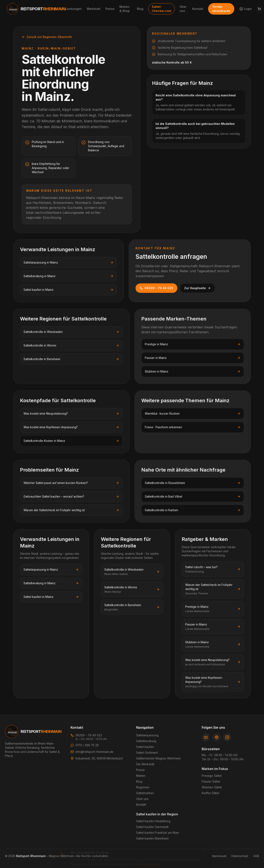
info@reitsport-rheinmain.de (94, 752)
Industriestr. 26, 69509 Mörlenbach (99, 758)
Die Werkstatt (145, 764)
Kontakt (141, 805)
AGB (256, 856)
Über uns (142, 799)
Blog (139, 781)
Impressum (219, 856)
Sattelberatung (146, 741)
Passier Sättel (211, 781)
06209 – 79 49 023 (156, 288)
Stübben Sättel (212, 787)
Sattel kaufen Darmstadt (152, 827)
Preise (140, 770)
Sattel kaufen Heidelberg (153, 821)
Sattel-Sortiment (147, 753)
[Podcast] (217, 737)
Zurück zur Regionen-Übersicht (47, 37)
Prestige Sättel (212, 776)
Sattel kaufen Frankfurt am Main (158, 833)
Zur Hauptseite (197, 288)
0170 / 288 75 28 (87, 745)
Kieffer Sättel (210, 793)
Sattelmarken (145, 793)
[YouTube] (206, 737)
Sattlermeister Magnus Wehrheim (158, 758)
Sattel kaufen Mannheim (152, 838)
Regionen (143, 787)
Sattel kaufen (145, 747)
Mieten (141, 776)
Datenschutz (240, 856)
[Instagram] (227, 737)
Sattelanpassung (147, 735)
